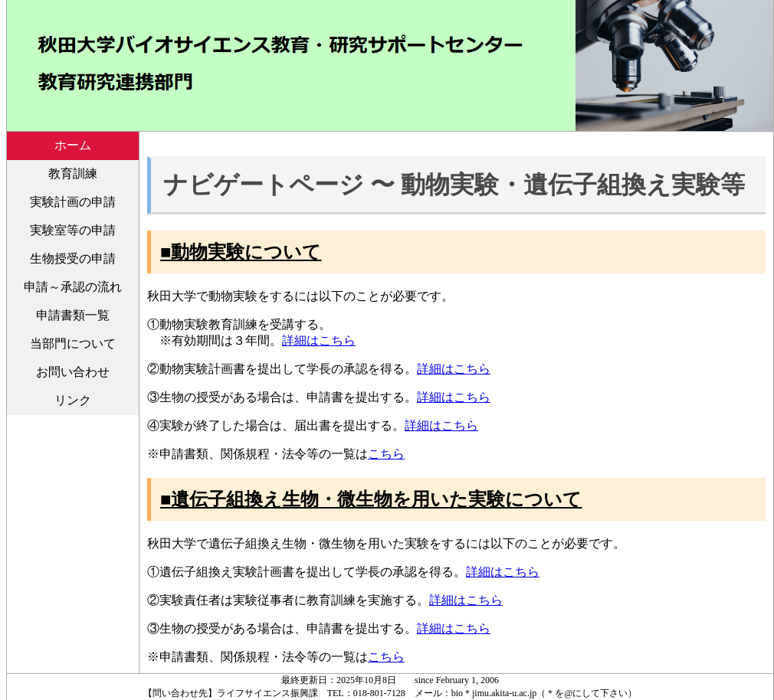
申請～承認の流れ (73, 287)
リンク (73, 400)
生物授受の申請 (73, 258)
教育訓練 (73, 173)
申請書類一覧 (73, 315)
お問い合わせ (73, 372)
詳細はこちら (319, 340)
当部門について (73, 343)
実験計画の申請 (73, 202)
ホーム (73, 145)
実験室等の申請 (73, 230)
